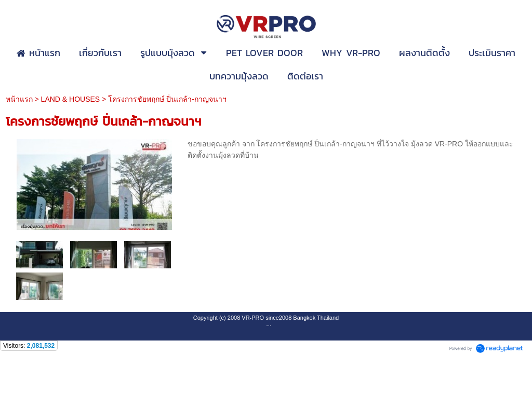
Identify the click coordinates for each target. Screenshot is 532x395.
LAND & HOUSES (71, 99)
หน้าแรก (19, 99)
